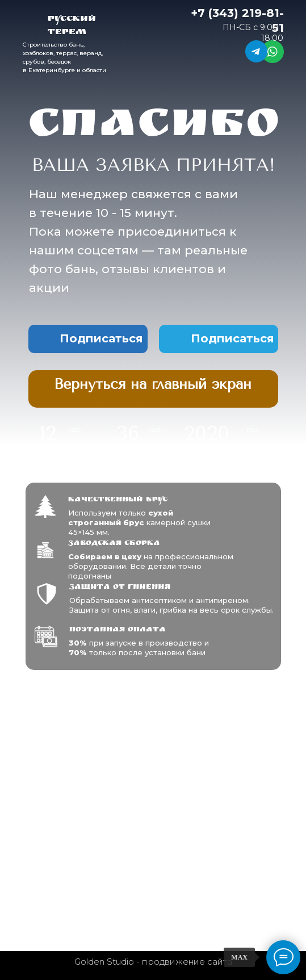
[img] (153, 385)
